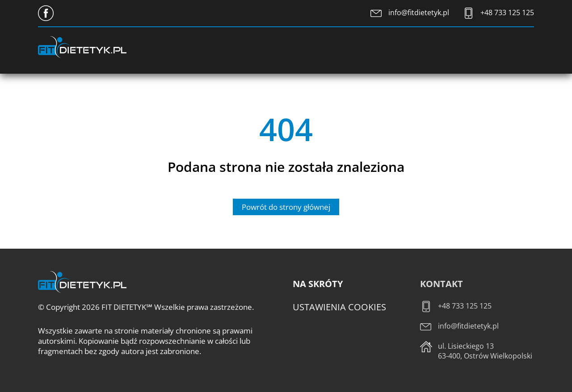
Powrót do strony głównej (286, 207)
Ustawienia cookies (339, 307)
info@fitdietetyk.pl (419, 13)
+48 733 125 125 (507, 13)
